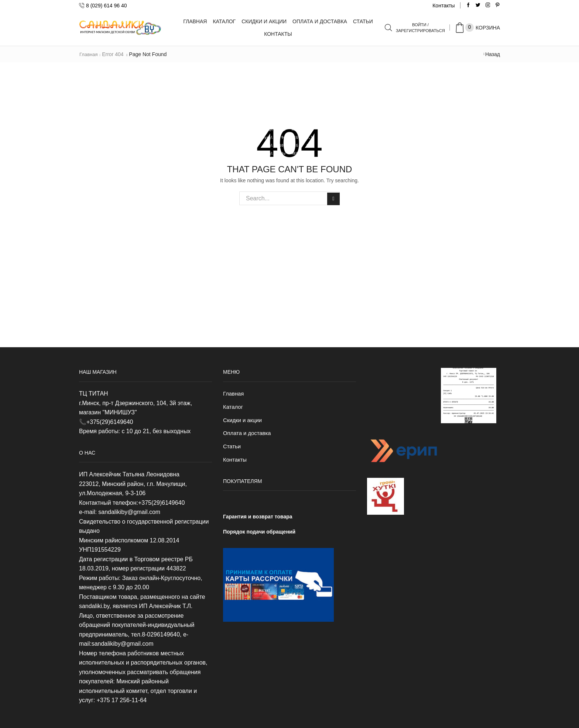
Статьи (363, 21)
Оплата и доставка (320, 21)
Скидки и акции (264, 21)
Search (333, 198)
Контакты (443, 6)
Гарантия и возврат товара (258, 520)
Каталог (224, 21)
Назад (493, 54)
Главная (195, 21)
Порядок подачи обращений (259, 535)
